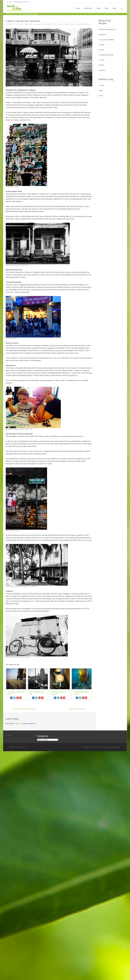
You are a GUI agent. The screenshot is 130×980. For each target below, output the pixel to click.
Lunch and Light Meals (107, 40)
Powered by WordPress (88, 747)
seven (79, 24)
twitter (14, 698)
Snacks (102, 45)
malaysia (61, 24)
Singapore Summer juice (78, 709)
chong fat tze (40, 24)
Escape (19, 14)
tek (85, 24)
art (27, 24)
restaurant (71, 24)
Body (114, 10)
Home (78, 10)
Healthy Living (13, 14)
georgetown (51, 24)
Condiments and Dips (107, 55)
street (82, 24)
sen (76, 24)
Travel (98, 10)
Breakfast (103, 35)
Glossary (102, 70)
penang (66, 24)
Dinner (102, 50)
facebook (11, 698)
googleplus (17, 698)
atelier (30, 24)
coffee (45, 24)
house (56, 24)
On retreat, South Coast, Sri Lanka (24, 709)
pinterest (20, 698)
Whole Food (88, 10)
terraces (89, 24)
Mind (107, 10)
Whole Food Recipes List (108, 29)
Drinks (102, 65)
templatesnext (116, 747)
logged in (18, 724)
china (34, 24)
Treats (102, 60)
